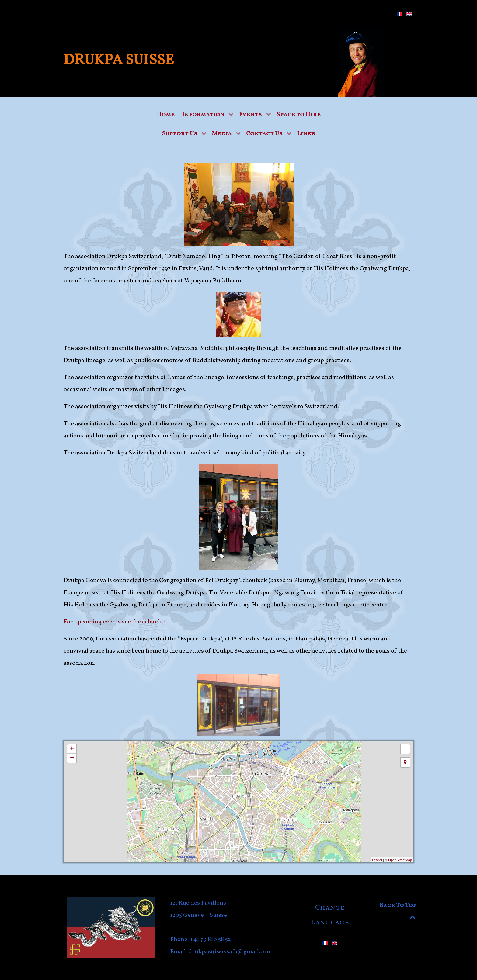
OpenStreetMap (400, 860)
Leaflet (377, 860)
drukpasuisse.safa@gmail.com (230, 952)
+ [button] (72, 749)
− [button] (72, 758)
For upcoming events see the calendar (115, 622)
